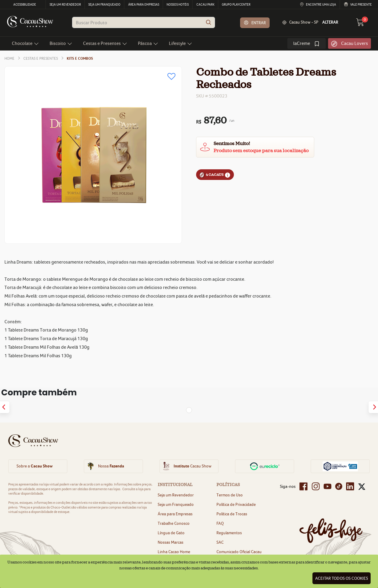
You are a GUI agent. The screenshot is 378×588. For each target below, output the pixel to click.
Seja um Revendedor (176, 495)
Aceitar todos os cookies (342, 578)
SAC (220, 542)
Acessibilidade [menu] (25, 5)
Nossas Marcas (171, 542)
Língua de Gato (171, 533)
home (9, 58)
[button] (255, 23)
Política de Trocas (232, 514)
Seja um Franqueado (176, 504)
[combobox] (143, 22)
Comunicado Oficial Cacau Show (239, 554)
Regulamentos (229, 533)
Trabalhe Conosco (174, 523)
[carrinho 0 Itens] (363, 24)
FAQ (220, 523)
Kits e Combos (80, 58)
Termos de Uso (230, 495)
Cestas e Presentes (41, 58)
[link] (307, 43)
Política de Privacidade (236, 504)
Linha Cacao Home (174, 552)
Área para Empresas (175, 514)
